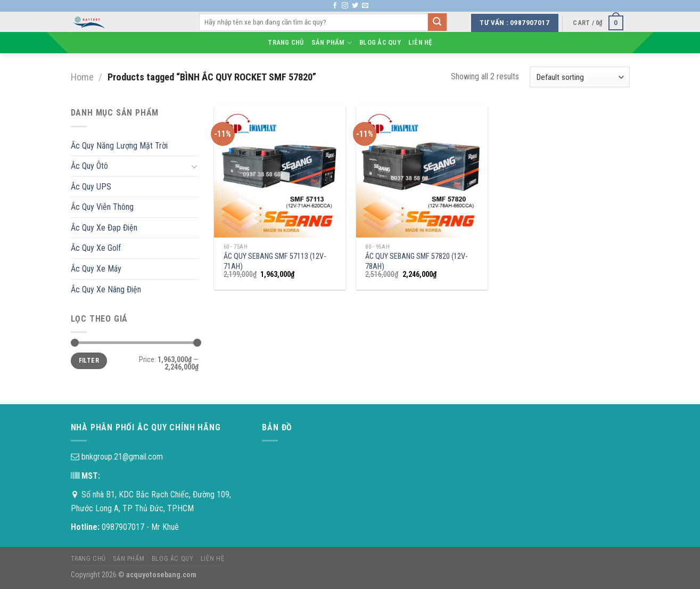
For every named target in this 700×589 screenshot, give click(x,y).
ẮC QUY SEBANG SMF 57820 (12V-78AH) (416, 261)
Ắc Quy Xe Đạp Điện (104, 228)
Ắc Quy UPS (91, 187)
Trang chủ (286, 42)
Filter (89, 361)
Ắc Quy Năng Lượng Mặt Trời (119, 146)
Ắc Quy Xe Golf (96, 248)
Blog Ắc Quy (380, 42)
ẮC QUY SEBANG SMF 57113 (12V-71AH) (275, 261)
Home (82, 77)
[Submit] (437, 22)
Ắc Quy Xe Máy (96, 269)
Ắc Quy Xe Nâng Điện (106, 289)
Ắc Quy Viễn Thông (102, 207)
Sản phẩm (332, 43)
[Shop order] (579, 77)
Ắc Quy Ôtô (89, 166)
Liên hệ (420, 42)
